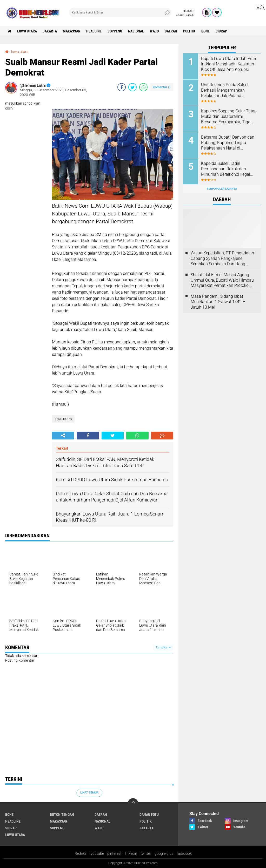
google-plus (164, 853)
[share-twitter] (132, 87)
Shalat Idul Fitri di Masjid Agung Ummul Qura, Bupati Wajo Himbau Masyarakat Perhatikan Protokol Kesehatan (222, 280)
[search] (120, 12)
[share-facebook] (122, 87)
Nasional (136, 31)
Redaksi (81, 853)
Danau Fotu (149, 815)
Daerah (171, 31)
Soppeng (115, 31)
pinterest (114, 853)
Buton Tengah (62, 815)
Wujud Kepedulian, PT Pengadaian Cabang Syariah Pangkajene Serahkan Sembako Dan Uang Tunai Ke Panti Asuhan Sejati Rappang (222, 259)
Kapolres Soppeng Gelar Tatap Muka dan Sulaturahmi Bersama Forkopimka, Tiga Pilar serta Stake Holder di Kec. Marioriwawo (229, 117)
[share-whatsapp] (143, 87)
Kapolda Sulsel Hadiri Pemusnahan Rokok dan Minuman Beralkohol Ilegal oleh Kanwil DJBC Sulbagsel (227, 169)
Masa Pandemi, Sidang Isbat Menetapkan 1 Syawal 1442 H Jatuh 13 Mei (218, 302)
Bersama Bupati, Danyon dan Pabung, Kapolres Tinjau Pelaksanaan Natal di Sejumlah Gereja (228, 143)
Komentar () (162, 87)
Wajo (154, 31)
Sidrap (221, 31)
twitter (146, 853)
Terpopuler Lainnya (222, 189)
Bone (205, 31)
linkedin (131, 853)
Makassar (72, 31)
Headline (94, 31)
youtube (97, 853)
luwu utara (27, 31)
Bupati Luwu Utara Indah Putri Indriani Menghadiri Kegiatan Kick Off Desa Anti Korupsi (229, 64)
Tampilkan (163, 647)
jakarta (50, 31)
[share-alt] (63, 436)
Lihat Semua (89, 793)
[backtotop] (133, 803)
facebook (184, 853)
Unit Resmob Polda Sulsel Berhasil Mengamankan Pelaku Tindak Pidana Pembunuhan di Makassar (225, 90)
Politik (189, 31)
